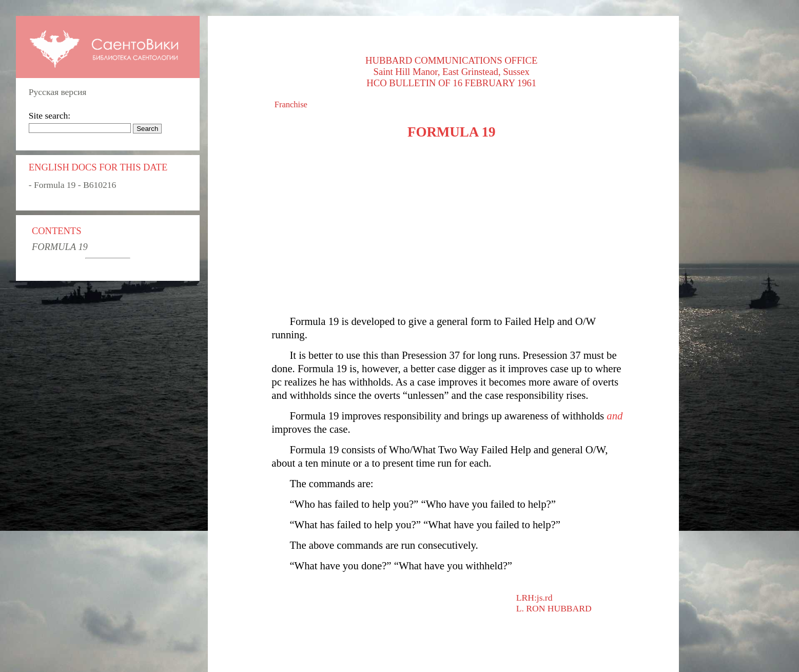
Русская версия (58, 92)
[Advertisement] (451, 227)
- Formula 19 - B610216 (73, 185)
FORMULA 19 (60, 247)
